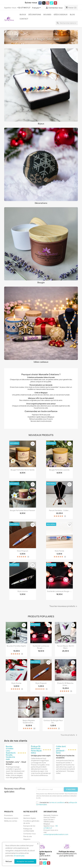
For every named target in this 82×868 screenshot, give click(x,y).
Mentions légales (30, 818)
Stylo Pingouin (23, 551)
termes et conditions (57, 802)
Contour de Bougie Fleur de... (53, 722)
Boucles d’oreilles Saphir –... (16, 647)
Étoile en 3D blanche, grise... (66, 684)
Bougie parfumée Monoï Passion (23, 510)
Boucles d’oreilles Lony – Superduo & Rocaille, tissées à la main (11, 753)
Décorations (35, 15)
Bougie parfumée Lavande (59, 470)
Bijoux (23, 15)
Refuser (9, 861)
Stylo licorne (23, 591)
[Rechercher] (67, 23)
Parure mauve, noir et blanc (66, 647)
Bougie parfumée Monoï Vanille (23, 470)
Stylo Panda (59, 551)
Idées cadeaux (61, 15)
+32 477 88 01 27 (24, 8)
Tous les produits (69, 735)
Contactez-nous (30, 834)
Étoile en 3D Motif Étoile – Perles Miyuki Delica (36, 750)
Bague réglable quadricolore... (29, 722)
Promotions (8, 815)
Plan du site (28, 836)
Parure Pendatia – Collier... (59, 510)
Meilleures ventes (11, 821)
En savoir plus (19, 856)
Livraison (27, 815)
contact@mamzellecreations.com (56, 834)
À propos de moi (29, 826)
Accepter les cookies (25, 861)
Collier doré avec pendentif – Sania (61, 750)
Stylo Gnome (16, 683)
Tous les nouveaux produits (64, 606)
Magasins (27, 839)
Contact (24, 19)
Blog (72, 15)
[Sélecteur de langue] (37, 8)
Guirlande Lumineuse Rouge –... (59, 591)
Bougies (47, 15)
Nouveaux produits (11, 818)
